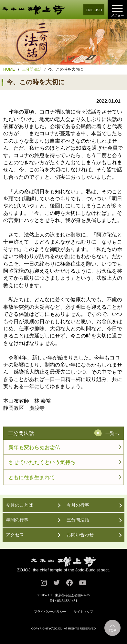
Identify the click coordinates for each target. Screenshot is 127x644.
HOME (9, 69)
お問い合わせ (80, 535)
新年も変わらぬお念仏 (34, 447)
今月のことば (19, 505)
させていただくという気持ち (42, 462)
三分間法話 (32, 69)
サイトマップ (83, 612)
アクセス (15, 535)
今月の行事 (78, 505)
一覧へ (112, 433)
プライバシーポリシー (50, 612)
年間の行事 (17, 520)
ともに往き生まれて (32, 477)
